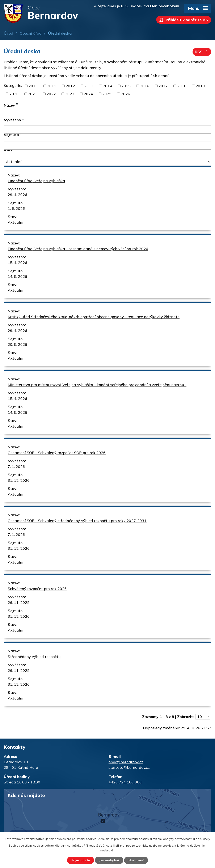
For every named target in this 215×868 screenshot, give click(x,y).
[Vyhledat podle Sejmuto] (107, 145)
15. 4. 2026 (18, 263)
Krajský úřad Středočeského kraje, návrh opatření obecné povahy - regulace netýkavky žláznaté (94, 317)
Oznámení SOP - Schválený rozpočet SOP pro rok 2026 (57, 453)
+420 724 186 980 (125, 782)
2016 (145, 86)
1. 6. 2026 (16, 208)
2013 (89, 86)
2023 (70, 94)
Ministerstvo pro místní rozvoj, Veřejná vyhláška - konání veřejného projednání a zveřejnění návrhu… (97, 385)
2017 (163, 86)
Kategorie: (13, 85)
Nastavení (136, 860)
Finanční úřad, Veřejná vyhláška (36, 181)
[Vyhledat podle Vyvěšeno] (107, 129)
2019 (200, 86)
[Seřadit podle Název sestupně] (17, 105)
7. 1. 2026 (16, 467)
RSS (202, 52)
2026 (126, 94)
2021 (33, 94)
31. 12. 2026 (19, 480)
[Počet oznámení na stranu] (203, 717)
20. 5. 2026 (18, 344)
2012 (70, 86)
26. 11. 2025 (19, 602)
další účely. (203, 839)
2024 (88, 94)
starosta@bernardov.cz (129, 767)
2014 (107, 86)
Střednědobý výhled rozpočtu (34, 657)
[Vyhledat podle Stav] (107, 162)
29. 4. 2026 (18, 195)
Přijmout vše (81, 860)
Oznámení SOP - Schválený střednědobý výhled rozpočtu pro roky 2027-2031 (77, 521)
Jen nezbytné (109, 860)
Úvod (9, 33)
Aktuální (16, 222)
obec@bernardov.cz (126, 762)
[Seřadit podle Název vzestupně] (17, 103)
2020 (14, 94)
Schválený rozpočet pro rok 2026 (37, 589)
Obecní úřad (31, 33)
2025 (107, 94)
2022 (51, 94)
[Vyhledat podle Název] (107, 113)
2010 (33, 86)
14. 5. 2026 (18, 276)
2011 (52, 86)
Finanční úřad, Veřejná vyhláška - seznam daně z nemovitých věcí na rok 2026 (78, 249)
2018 (182, 86)
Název (9, 105)
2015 (126, 86)
